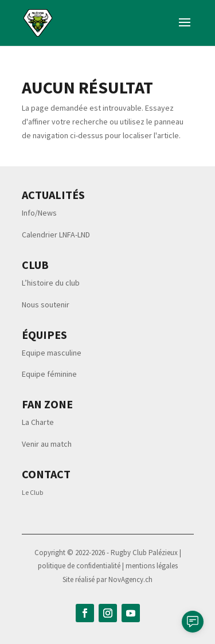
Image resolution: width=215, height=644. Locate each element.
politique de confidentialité (80, 566)
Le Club (32, 492)
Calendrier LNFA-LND (56, 235)
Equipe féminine (49, 374)
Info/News (39, 213)
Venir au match (47, 444)
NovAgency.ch (130, 579)
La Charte (38, 422)
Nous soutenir (46, 305)
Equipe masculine (52, 353)
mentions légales (152, 566)
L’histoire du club (51, 283)
